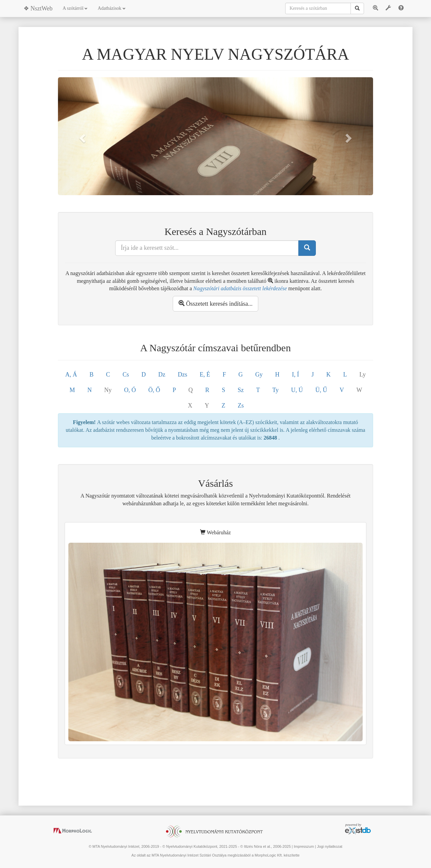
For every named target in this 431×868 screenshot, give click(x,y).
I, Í (295, 375)
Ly (362, 375)
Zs (241, 406)
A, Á (71, 375)
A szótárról (75, 8)
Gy (259, 375)
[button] (81, 136)
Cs (126, 375)
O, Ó (130, 390)
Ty (276, 390)
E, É (205, 375)
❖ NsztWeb (38, 8)
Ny (108, 390)
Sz (241, 390)
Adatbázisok (111, 8)
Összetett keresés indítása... (215, 304)
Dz (162, 375)
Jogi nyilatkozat (329, 846)
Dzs (183, 375)
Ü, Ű (321, 390)
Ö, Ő (154, 390)
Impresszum (304, 846)
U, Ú (297, 390)
